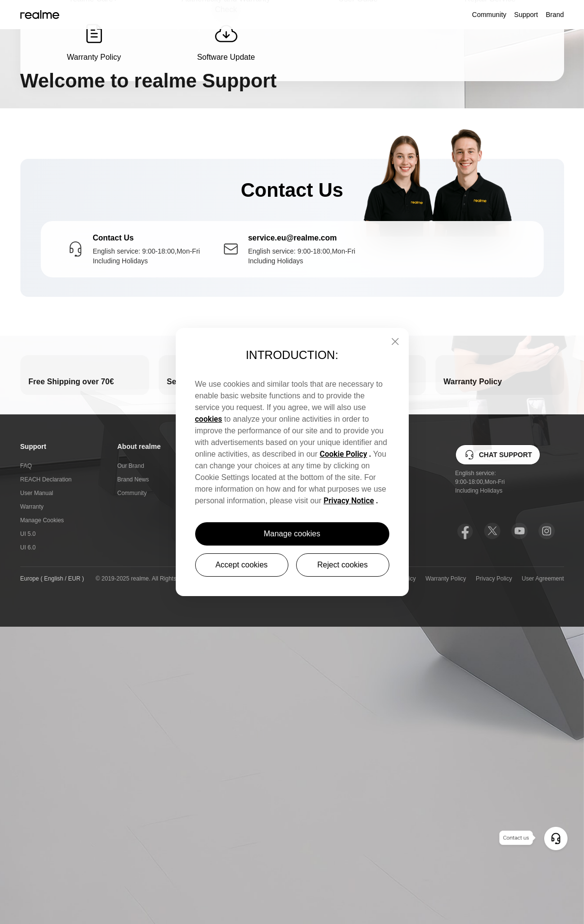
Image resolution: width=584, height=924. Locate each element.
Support (526, 15)
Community (489, 15)
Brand (555, 15)
